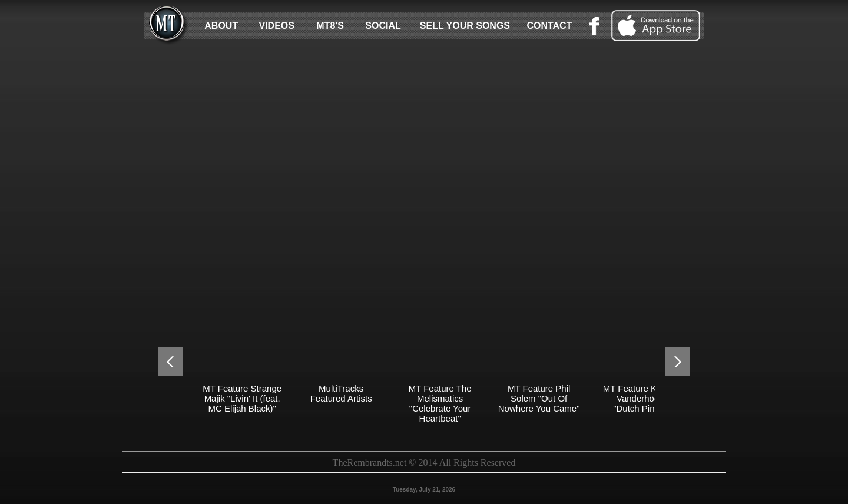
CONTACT (549, 26)
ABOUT (221, 26)
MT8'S (330, 26)
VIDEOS (276, 26)
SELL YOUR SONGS (465, 26)
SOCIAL (383, 26)
